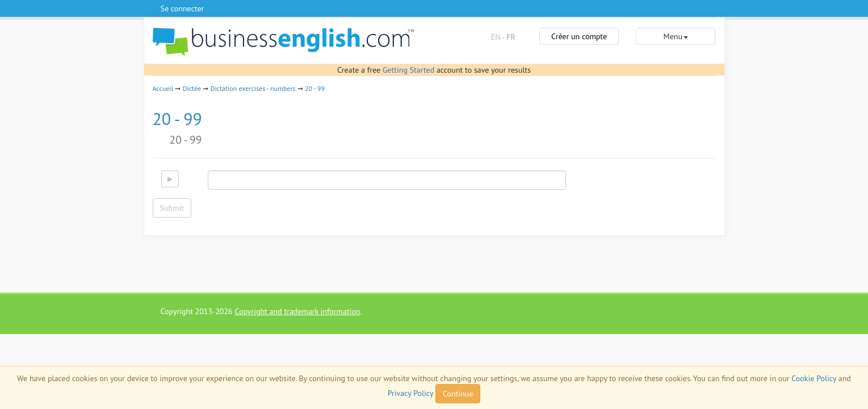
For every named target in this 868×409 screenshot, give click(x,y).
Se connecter (183, 9)
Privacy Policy (410, 393)
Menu (676, 36)
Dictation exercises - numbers (253, 88)
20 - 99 (315, 88)
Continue (458, 394)
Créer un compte (579, 36)
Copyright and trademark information (297, 311)
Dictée (192, 88)
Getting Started (408, 70)
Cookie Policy (814, 378)
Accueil (163, 88)
